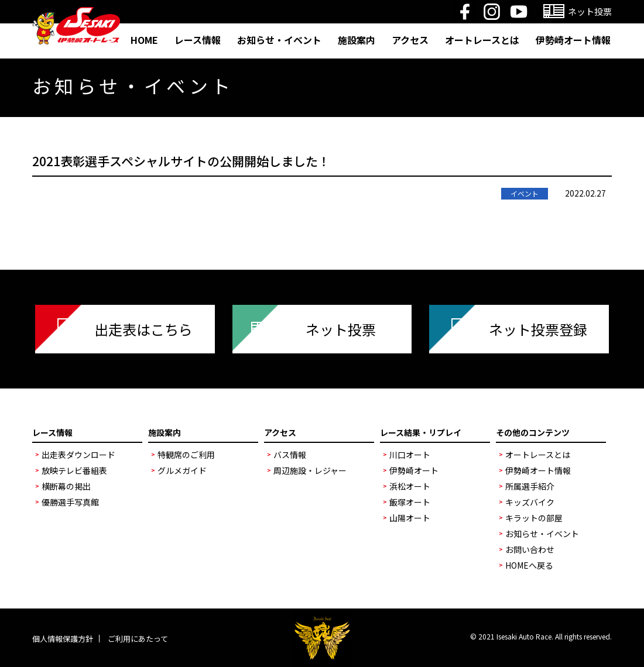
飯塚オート (410, 502)
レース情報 (198, 40)
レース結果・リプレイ (421, 432)
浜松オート (410, 486)
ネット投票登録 (538, 329)
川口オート (410, 455)
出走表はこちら (143, 329)
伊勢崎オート (414, 470)
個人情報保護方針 (63, 639)
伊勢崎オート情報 (573, 40)
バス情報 (290, 455)
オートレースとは (482, 40)
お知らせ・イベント (279, 40)
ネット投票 (341, 329)
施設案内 (357, 40)
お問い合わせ (530, 549)
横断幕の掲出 (66, 486)
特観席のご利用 (186, 455)
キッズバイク (530, 502)
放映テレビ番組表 (74, 470)
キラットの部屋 (534, 518)
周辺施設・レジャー (310, 470)
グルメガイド (182, 470)
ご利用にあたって (138, 639)
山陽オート (410, 518)
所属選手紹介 (530, 486)
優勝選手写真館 (70, 502)
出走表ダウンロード (78, 455)
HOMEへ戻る (529, 565)
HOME (144, 40)
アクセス (410, 40)
